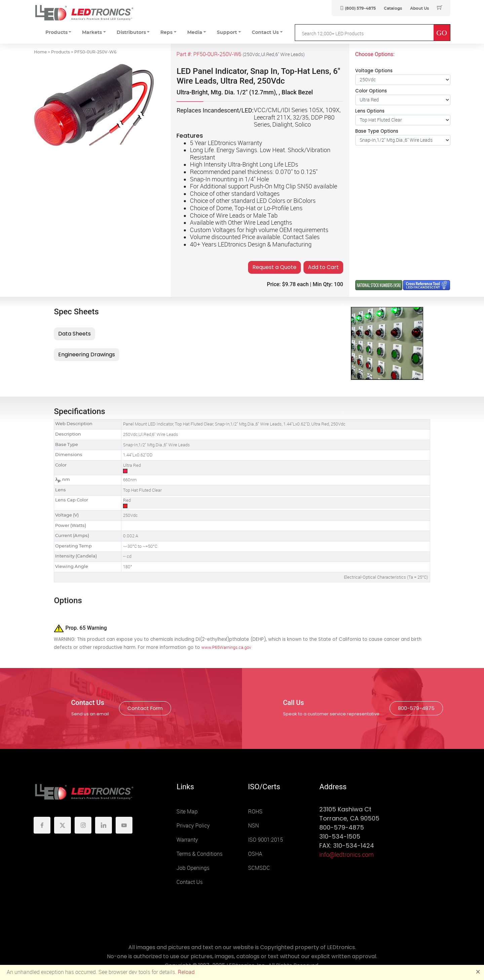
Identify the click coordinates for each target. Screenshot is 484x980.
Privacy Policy (193, 826)
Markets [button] (92, 33)
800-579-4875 (416, 708)
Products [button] (56, 33)
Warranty (187, 840)
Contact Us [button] (265, 33)
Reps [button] (166, 33)
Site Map (187, 812)
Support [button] (227, 33)
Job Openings (193, 868)
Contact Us (190, 882)
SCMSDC (259, 868)
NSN (253, 826)
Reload (186, 972)
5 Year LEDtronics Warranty (226, 143)
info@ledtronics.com (347, 855)
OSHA (255, 854)
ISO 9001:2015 (266, 840)
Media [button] (195, 33)
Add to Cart (323, 267)
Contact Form (145, 708)
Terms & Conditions (199, 854)
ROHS (255, 812)
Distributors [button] (131, 33)
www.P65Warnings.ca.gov (226, 647)
